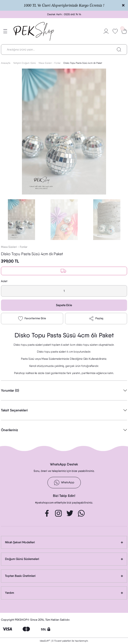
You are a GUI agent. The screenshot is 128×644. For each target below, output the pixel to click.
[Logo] (34, 31)
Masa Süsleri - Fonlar (14, 247)
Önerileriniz (10, 430)
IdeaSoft (45, 641)
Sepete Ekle (64, 305)
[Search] (64, 50)
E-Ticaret (57, 641)
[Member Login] (106, 31)
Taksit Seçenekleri (14, 410)
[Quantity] (64, 291)
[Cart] (124, 31)
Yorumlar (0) (10, 390)
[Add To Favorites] (32, 319)
